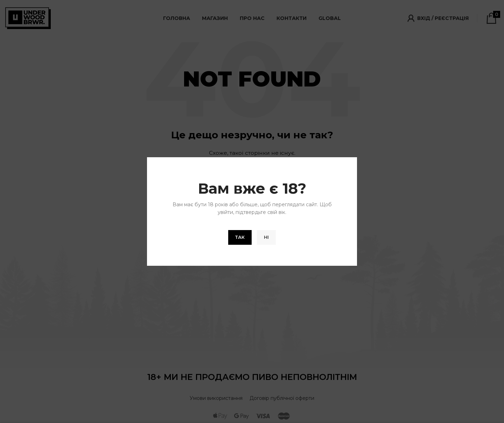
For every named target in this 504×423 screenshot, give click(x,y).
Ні (266, 237)
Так (240, 237)
